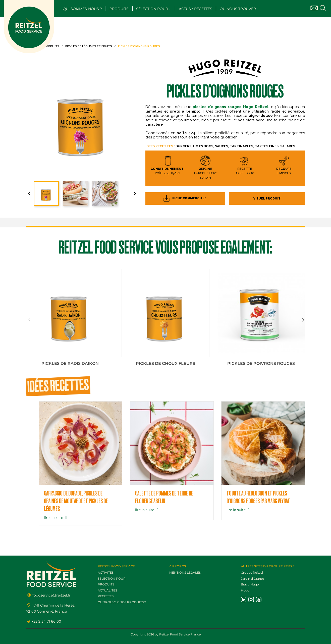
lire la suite (56, 518)
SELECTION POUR (112, 579)
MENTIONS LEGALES (185, 573)
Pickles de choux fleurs (165, 363)
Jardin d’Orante (252, 579)
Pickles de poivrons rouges (261, 363)
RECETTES (106, 596)
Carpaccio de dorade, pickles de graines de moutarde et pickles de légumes (76, 501)
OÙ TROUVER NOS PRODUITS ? (122, 602)
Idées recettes (58, 386)
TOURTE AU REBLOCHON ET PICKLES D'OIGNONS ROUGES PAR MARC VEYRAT (258, 497)
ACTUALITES (107, 590)
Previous (29, 320)
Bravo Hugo (250, 584)
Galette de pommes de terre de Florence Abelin (164, 497)
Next (302, 320)
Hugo (245, 590)
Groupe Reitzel (252, 573)
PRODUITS (106, 584)
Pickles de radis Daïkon (70, 363)
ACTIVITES (106, 573)
